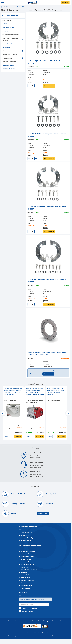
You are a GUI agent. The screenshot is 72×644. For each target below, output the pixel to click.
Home (2, 7)
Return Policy (25, 535)
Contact (62, 621)
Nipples (5, 51)
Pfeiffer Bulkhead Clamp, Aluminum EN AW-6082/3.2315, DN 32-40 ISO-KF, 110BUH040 (47, 354)
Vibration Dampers (9, 69)
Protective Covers (8, 65)
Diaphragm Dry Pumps (27, 557)
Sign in (66, 2)
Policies (13, 513)
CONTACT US (49, 374)
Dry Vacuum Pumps (26, 562)
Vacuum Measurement (27, 564)
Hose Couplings (7, 58)
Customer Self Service (18, 494)
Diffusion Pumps (25, 588)
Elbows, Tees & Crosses (10, 54)
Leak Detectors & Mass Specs (29, 570)
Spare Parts (24, 572)
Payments (49, 504)
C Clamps (5, 31)
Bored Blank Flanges (9, 44)
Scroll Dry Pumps (26, 559)
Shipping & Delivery (18, 504)
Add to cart (50, 86)
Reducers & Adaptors (9, 62)
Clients (54, 621)
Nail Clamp (6, 24)
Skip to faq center (43, 514)
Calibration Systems (26, 585)
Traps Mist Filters (25, 578)
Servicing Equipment (53, 494)
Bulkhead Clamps (22, 7)
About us (18, 621)
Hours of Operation (26, 533)
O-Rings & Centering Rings (11, 35)
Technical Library (43, 621)
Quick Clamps (7, 20)
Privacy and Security (27, 538)
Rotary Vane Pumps (26, 554)
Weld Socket (6, 47)
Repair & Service (29, 621)
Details (7, 436)
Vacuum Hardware (26, 567)
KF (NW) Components (10, 7)
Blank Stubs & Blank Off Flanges (10, 39)
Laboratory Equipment (27, 580)
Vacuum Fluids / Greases (28, 575)
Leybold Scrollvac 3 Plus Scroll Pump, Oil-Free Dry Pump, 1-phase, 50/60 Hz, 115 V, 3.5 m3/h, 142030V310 (56, 391)
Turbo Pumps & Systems (28, 551)
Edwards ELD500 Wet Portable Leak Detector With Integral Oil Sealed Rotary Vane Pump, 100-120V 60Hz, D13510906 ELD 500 (13, 391)
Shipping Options (26, 541)
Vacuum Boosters (26, 583)
